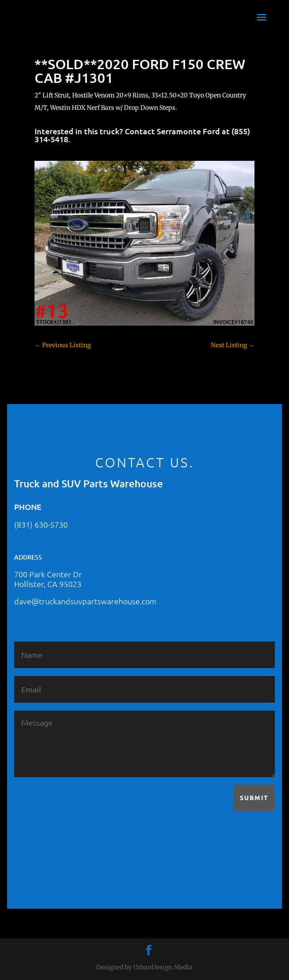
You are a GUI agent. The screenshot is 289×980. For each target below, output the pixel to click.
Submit (254, 797)
